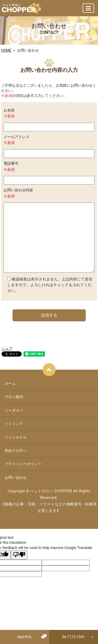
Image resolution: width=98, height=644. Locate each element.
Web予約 (25, 637)
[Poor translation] (19, 555)
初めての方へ (16, 451)
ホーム (10, 383)
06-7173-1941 (73, 637)
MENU (89, 10)
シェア (7, 348)
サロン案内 (14, 397)
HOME (6, 50)
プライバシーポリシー (23, 464)
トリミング (14, 424)
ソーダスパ (14, 410)
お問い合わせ (16, 477)
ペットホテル (16, 437)
